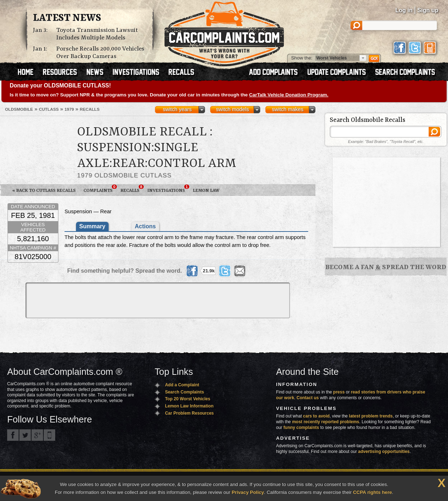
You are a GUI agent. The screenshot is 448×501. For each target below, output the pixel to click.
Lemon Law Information (189, 406)
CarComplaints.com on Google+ (37, 435)
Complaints (100, 189)
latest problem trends (371, 416)
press (339, 392)
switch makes (288, 109)
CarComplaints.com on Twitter (25, 435)
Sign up (428, 10)
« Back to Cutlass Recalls (44, 190)
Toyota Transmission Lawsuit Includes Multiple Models (97, 34)
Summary (92, 226)
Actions (145, 226)
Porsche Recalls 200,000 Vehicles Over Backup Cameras (100, 53)
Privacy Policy (248, 492)
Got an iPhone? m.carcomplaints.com (49, 435)
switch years (177, 109)
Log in (404, 10)
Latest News (67, 18)
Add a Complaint (182, 385)
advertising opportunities (384, 452)
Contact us (308, 398)
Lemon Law (206, 190)
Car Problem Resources (189, 413)
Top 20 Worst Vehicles (187, 399)
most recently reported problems (326, 422)
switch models (232, 109)
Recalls (132, 189)
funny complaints (301, 428)
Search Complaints (184, 392)
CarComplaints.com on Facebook (13, 435)
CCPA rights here (373, 492)
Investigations (168, 189)
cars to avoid (316, 416)
